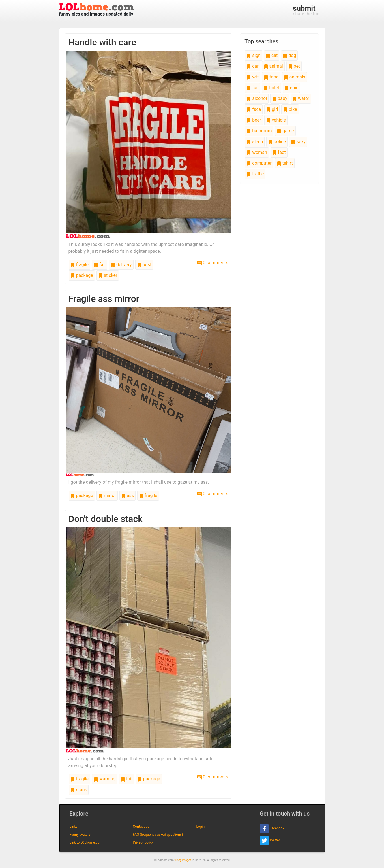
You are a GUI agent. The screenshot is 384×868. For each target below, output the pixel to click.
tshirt (285, 163)
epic (291, 88)
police (277, 142)
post (144, 265)
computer (259, 163)
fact (279, 152)
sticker (108, 275)
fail (100, 265)
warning (105, 779)
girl (272, 109)
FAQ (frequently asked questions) (158, 835)
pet (294, 66)
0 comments (213, 263)
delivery (121, 265)
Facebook (272, 829)
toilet (271, 88)
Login (201, 827)
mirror (107, 495)
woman (257, 152)
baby (280, 98)
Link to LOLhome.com (86, 842)
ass (127, 495)
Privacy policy (143, 842)
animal (273, 66)
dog (289, 55)
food (271, 77)
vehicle (276, 120)
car (252, 66)
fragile (80, 265)
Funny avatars (80, 835)
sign (254, 55)
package (82, 275)
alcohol (257, 98)
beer (254, 120)
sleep (255, 142)
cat (272, 55)
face (254, 109)
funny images (183, 860)
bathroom (259, 131)
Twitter (270, 841)
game (285, 131)
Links (74, 827)
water (301, 98)
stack (79, 790)
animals (295, 77)
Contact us (141, 827)
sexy (298, 142)
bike (290, 109)
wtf (253, 77)
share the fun (306, 10)
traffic (255, 174)
